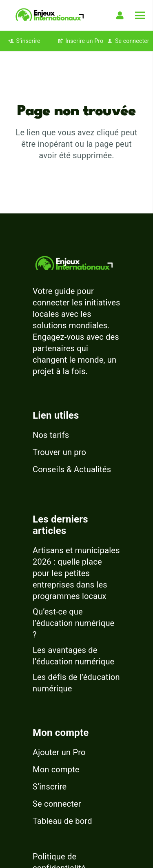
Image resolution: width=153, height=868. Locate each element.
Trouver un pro (59, 452)
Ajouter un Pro (59, 752)
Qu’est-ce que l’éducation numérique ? (73, 623)
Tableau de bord (62, 821)
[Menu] (140, 16)
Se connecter (57, 804)
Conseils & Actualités (72, 469)
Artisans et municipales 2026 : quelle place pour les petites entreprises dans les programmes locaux (76, 573)
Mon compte (56, 769)
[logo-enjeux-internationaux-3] (49, 15)
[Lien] (122, 16)
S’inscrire (50, 787)
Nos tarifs (51, 435)
